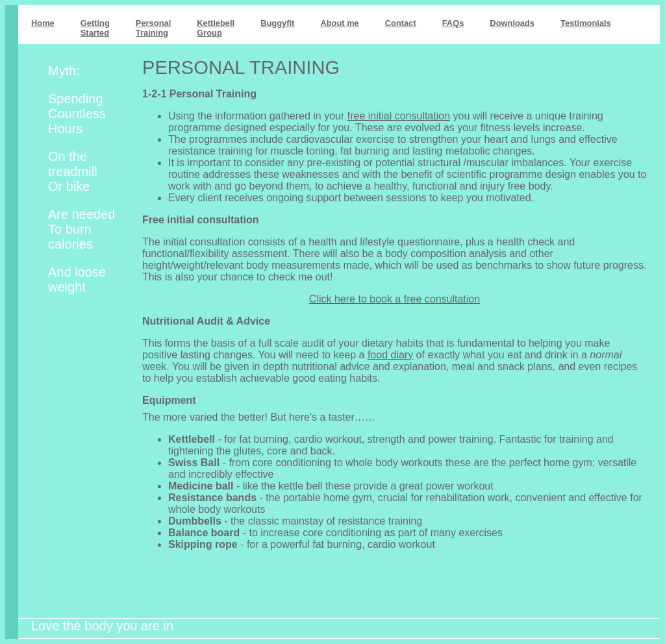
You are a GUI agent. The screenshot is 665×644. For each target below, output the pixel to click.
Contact (401, 23)
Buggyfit (277, 23)
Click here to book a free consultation (395, 299)
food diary (390, 355)
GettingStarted (95, 28)
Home (43, 23)
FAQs (453, 23)
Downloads (512, 23)
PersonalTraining (153, 28)
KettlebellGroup (216, 28)
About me (339, 23)
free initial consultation (399, 116)
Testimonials (586, 23)
